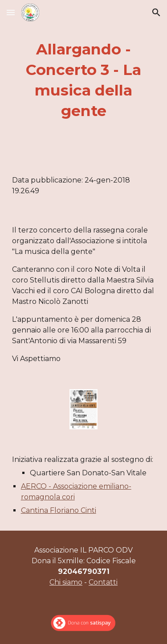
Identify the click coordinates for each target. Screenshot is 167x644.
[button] (11, 12)
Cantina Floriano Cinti (59, 510)
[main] (84, 80)
